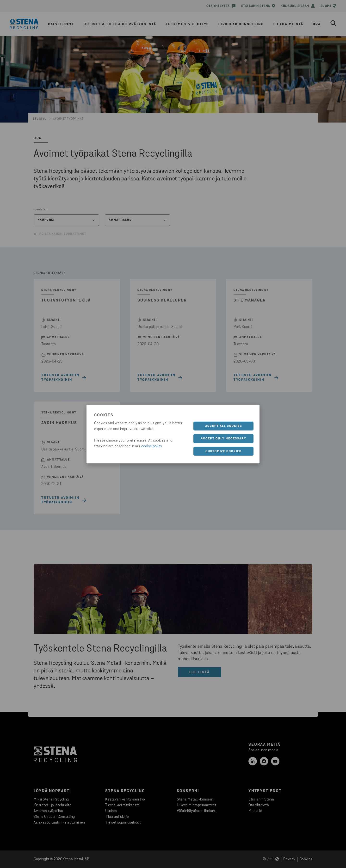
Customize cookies (223, 451)
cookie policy (152, 446)
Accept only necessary (224, 439)
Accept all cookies (224, 426)
